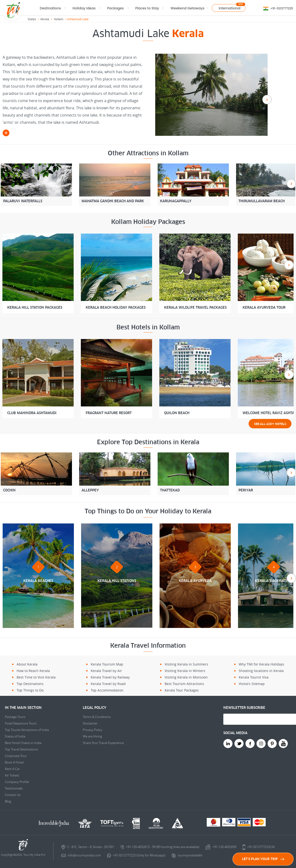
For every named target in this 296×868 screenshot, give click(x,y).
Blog (8, 801)
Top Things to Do (30, 690)
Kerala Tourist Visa (254, 677)
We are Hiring (92, 736)
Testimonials (14, 788)
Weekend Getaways (188, 8)
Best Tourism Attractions (184, 684)
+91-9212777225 (282, 8)
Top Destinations (30, 684)
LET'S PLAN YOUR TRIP (263, 859)
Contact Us (13, 795)
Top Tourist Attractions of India (27, 730)
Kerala (45, 19)
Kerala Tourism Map (107, 664)
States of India (15, 736)
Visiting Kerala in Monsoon (186, 677)
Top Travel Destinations (21, 749)
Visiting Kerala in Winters (185, 671)
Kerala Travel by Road (108, 684)
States (32, 19)
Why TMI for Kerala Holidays (261, 664)
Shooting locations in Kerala (261, 671)
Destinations (50, 8)
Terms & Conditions (97, 717)
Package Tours (15, 717)
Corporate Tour (16, 756)
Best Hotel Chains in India (23, 743)
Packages (115, 8)
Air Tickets (12, 775)
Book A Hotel (14, 762)
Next (267, 100)
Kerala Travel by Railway (110, 677)
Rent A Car (12, 769)
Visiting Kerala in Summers (186, 664)
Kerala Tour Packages (182, 690)
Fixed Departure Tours (21, 723)
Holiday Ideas (84, 8)
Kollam (59, 19)
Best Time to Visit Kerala (36, 677)
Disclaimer (90, 723)
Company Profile (17, 782)
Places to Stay (147, 8)
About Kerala (27, 664)
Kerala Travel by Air (106, 671)
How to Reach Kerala (33, 671)
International (230, 8)
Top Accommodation (107, 690)
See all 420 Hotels (270, 424)
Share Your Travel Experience (103, 743)
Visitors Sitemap (252, 684)
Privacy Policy (93, 730)
